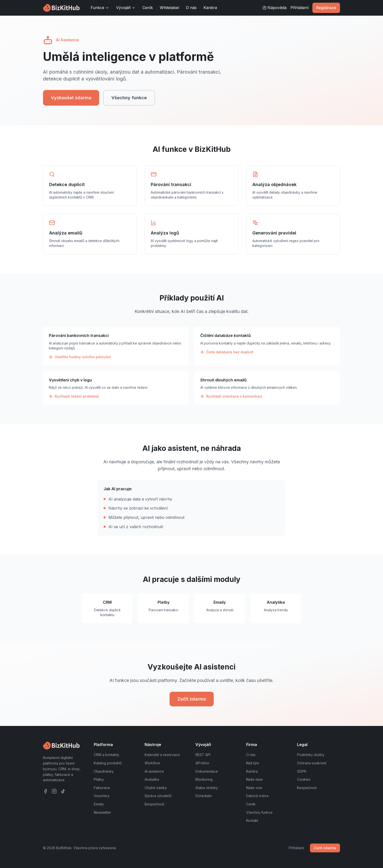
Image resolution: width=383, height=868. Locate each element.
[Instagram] (54, 791)
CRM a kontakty (106, 755)
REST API (203, 755)
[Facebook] (45, 791)
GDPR (302, 771)
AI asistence (154, 771)
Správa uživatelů (158, 796)
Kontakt (252, 820)
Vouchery (102, 796)
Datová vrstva (257, 796)
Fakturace (102, 788)
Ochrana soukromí (312, 763)
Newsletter (102, 812)
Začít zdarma (192, 699)
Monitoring (204, 779)
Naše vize (254, 788)
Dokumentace (207, 771)
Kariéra (210, 8)
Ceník (148, 8)
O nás (191, 8)
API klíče (202, 763)
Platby (99, 779)
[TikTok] (63, 791)
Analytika (152, 779)
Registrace (326, 8)
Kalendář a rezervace (162, 755)
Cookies (304, 779)
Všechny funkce (129, 98)
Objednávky (104, 771)
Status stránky (207, 788)
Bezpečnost (154, 804)
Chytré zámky (156, 788)
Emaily (99, 804)
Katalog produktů (108, 763)
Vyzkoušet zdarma (71, 98)
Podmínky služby (311, 755)
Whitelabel (169, 8)
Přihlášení (299, 8)
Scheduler (204, 796)
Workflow (152, 763)
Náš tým (253, 763)
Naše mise (255, 779)
